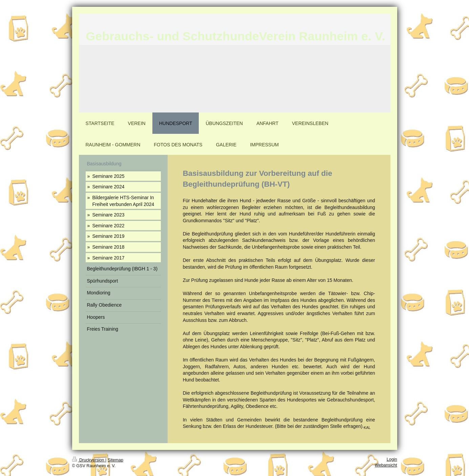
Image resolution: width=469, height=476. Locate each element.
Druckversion (89, 460)
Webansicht (386, 465)
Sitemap (115, 460)
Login (392, 459)
